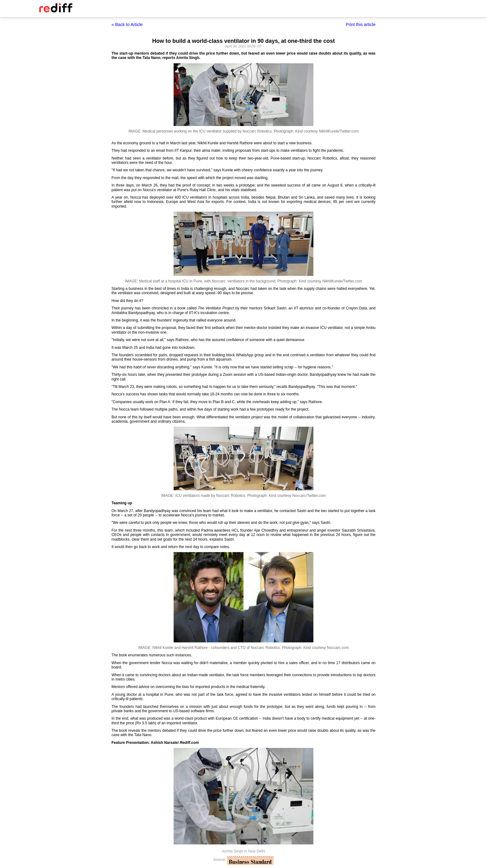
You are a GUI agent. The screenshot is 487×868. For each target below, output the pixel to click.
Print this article (361, 25)
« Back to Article (127, 25)
